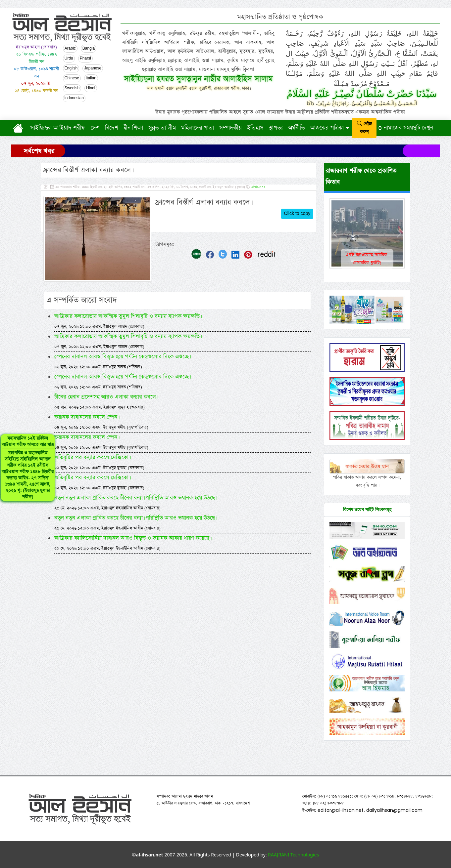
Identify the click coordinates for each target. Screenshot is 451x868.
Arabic (70, 49)
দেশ (95, 128)
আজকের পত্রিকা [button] (327, 128)
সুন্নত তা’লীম (162, 128)
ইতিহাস (255, 128)
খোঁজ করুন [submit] (364, 128)
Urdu (69, 59)
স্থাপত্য (276, 128)
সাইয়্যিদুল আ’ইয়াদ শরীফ (58, 128)
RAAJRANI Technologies (293, 855)
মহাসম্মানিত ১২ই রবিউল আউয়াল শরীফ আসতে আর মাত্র (28, 468)
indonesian (74, 98)
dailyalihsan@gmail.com (394, 810)
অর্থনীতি (297, 128)
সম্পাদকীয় (230, 128)
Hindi (91, 88)
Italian (91, 78)
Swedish (72, 88)
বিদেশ (112, 128)
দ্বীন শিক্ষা (133, 128)
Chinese (72, 78)
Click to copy (297, 214)
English (71, 68)
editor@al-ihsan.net (341, 810)
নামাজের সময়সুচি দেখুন (406, 128)
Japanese (93, 68)
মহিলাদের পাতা (198, 128)
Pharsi (85, 59)
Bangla (89, 49)
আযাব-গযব (258, 187)
